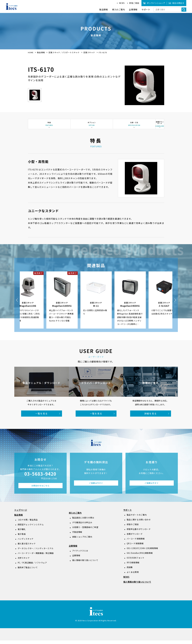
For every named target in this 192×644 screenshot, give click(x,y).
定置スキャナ (90, 52)
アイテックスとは (80, 554)
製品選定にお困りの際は (83, 521)
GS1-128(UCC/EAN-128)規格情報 (142, 552)
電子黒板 (22, 538)
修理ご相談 (134, 3)
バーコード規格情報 (136, 542)
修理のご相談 (133, 528)
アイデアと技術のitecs (12, 7)
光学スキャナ (24, 561)
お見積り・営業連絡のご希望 (85, 531)
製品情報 (41, 52)
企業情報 (73, 549)
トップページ (21, 513)
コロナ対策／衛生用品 (28, 523)
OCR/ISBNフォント (136, 561)
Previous (17, 304)
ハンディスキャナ (26, 542)
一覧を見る (42, 417)
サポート (128, 513)
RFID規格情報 (133, 566)
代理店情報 (77, 535)
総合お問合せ (178, 3)
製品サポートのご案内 (137, 518)
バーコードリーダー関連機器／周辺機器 (36, 557)
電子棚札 (22, 533)
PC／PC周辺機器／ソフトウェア (32, 566)
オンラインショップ (156, 3)
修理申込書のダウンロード (139, 533)
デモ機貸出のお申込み (82, 526)
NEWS (122, 3)
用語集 (130, 571)
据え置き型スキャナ (27, 547)
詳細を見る (151, 417)
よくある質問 (133, 576)
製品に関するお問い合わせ (139, 523)
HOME (31, 52)
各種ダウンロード (135, 537)
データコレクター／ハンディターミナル (36, 552)
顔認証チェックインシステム (31, 528)
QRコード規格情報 (135, 547)
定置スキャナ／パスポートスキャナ (64, 52)
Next (175, 304)
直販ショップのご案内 (82, 540)
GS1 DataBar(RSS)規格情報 (140, 556)
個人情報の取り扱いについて (85, 564)
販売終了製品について (28, 571)
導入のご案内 (75, 516)
